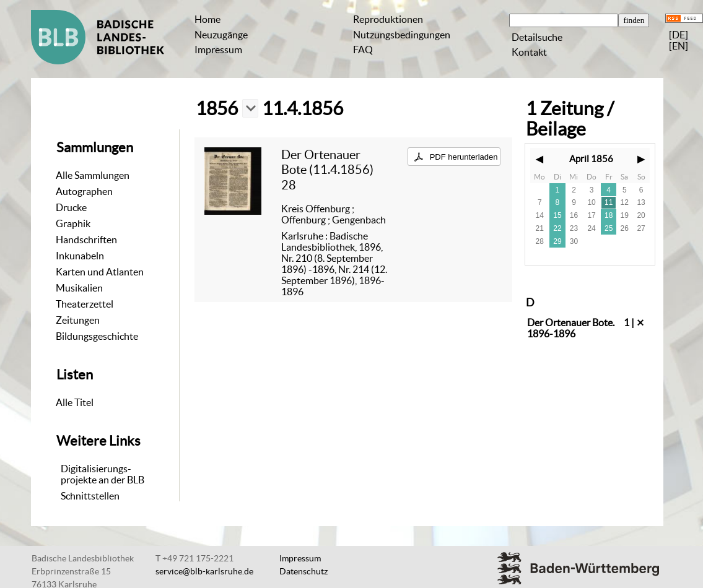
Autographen (84, 191)
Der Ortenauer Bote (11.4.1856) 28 (327, 170)
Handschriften (86, 240)
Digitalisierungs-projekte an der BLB (103, 474)
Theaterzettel (85, 304)
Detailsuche (537, 37)
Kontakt (529, 52)
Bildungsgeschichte (97, 336)
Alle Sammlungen (93, 175)
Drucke (71, 207)
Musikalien (79, 288)
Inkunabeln (80, 256)
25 (609, 228)
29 (557, 241)
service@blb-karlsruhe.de (204, 571)
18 (609, 215)
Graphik (73, 223)
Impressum (218, 50)
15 (557, 215)
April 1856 (591, 159)
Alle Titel (75, 402)
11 (609, 202)
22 (557, 228)
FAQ (363, 50)
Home (207, 19)
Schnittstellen (90, 496)
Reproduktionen (388, 19)
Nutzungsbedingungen (402, 35)
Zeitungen (78, 320)
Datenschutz (303, 571)
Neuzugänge (221, 35)
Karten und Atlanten (100, 272)
